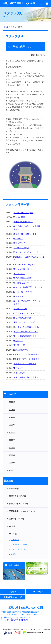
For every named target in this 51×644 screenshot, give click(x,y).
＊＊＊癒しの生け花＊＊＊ (25, 364)
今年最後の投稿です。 (23, 222)
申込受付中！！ (20, 368)
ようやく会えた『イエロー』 (26, 332)
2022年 (12, 432)
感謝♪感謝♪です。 (21, 350)
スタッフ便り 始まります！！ (27, 377)
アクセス (13, 592)
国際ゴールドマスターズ (24, 322)
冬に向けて (18, 239)
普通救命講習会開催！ (23, 278)
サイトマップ (38, 592)
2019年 (12, 455)
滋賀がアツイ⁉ (20, 243)
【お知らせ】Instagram (24, 213)
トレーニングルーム (18, 549)
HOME (6, 27)
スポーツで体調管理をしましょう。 (29, 287)
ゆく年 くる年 (20, 309)
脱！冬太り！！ (20, 296)
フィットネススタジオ (19, 545)
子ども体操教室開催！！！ (25, 336)
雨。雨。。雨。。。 (22, 345)
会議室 (13, 554)
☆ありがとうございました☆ (26, 252)
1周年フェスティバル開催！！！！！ (29, 359)
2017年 (12, 470)
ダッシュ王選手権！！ (23, 269)
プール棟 (5, 620)
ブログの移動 (19, 217)
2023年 (12, 425)
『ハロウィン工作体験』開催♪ (26, 327)
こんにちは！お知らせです (25, 234)
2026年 (12, 402)
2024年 (12, 417)
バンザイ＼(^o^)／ (21, 248)
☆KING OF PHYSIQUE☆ (24, 264)
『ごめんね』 (19, 274)
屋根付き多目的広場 (19, 620)
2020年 (12, 448)
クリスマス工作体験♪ (23, 318)
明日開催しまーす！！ (23, 283)
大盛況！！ (18, 341)
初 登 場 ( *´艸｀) (23, 292)
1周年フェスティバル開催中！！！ (28, 354)
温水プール (15, 540)
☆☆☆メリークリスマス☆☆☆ (27, 313)
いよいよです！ (20, 373)
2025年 (12, 410)
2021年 (12, 440)
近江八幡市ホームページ (13, 597)
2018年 (12, 463)
